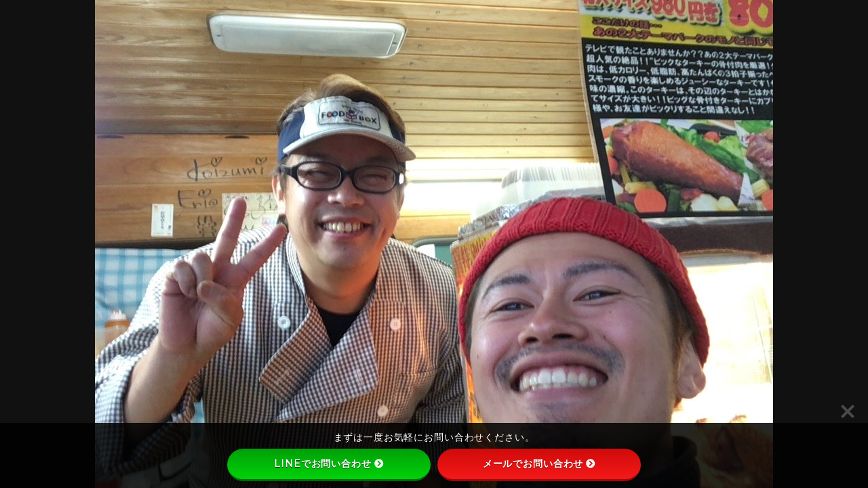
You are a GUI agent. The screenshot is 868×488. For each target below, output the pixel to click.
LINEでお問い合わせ (329, 464)
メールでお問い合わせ (539, 464)
